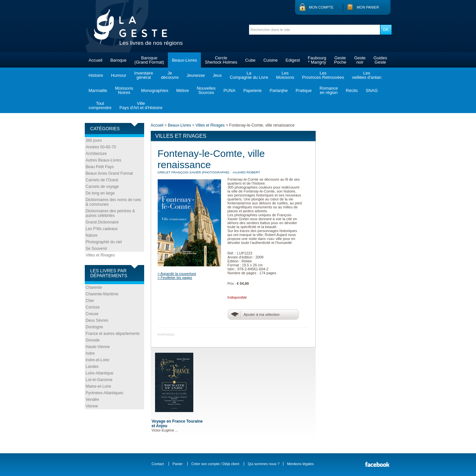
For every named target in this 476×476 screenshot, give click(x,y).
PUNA (230, 90)
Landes (92, 367)
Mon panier (368, 7)
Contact (158, 464)
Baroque (118, 60)
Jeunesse (196, 75)
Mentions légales (300, 464)
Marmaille (98, 90)
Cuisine (270, 60)
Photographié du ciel (104, 242)
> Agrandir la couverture (177, 274)
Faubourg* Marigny (317, 60)
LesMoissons (285, 75)
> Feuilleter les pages (175, 278)
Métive (182, 90)
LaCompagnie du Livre (249, 75)
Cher (90, 301)
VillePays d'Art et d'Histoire (141, 105)
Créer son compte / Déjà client (215, 464)
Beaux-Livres (184, 60)
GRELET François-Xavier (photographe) (194, 172)
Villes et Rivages (100, 255)
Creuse (92, 314)
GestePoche (340, 60)
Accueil (96, 60)
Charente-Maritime (102, 294)
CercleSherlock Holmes (221, 60)
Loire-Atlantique (100, 373)
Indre (90, 353)
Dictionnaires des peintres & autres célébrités (110, 213)
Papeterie (253, 90)
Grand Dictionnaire (102, 222)
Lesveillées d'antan (367, 75)
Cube (250, 60)
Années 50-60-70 (101, 147)
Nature (92, 235)
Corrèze (93, 307)
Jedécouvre (170, 75)
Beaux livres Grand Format (109, 173)
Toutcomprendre (100, 105)
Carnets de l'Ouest (102, 180)
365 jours (94, 140)
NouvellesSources (206, 90)
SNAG (372, 90)
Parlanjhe (279, 90)
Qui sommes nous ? (264, 464)
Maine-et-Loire (98, 386)
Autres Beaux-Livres (104, 160)
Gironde (93, 340)
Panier (178, 464)
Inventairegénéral (144, 75)
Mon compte (321, 7)
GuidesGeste (380, 60)
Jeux (217, 75)
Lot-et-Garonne (99, 380)
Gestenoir (360, 60)
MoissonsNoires (124, 90)
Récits (352, 90)
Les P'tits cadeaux (102, 229)
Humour (119, 75)
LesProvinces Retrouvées (323, 75)
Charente (94, 287)
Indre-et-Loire (98, 360)
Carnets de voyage (102, 187)
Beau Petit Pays (100, 167)
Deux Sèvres (97, 320)
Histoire (96, 75)
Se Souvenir (96, 249)
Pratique (303, 90)
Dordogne (95, 327)
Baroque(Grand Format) (149, 60)
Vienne (92, 406)
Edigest (293, 60)
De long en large (100, 193)
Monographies (155, 90)
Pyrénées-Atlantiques (105, 393)
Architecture (96, 154)
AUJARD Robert (246, 172)
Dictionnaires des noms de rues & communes (113, 202)
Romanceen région (329, 90)
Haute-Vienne (98, 347)
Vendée (93, 400)
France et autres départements (113, 334)
